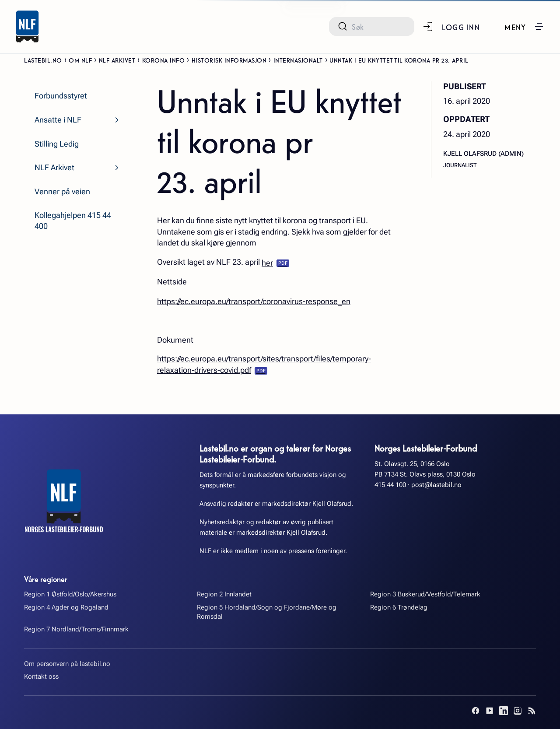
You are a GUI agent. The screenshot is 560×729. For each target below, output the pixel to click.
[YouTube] (490, 711)
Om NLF (80, 60)
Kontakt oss (41, 676)
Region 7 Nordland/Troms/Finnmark (76, 629)
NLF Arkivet (117, 60)
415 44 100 (390, 485)
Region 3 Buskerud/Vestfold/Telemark (425, 594)
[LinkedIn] (504, 711)
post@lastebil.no (436, 485)
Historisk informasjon (229, 60)
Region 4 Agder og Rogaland (66, 607)
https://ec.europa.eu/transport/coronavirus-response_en (254, 301)
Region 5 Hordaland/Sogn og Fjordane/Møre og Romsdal (267, 612)
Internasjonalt (298, 60)
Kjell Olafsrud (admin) (483, 154)
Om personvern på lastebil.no (67, 664)
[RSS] (532, 711)
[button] (524, 26)
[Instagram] (518, 711)
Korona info (164, 60)
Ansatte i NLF (58, 120)
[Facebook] (476, 711)
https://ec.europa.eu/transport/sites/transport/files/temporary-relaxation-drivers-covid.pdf (264, 364)
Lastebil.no (43, 60)
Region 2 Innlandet (224, 594)
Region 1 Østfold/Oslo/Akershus (70, 594)
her (267, 263)
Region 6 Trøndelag (399, 607)
